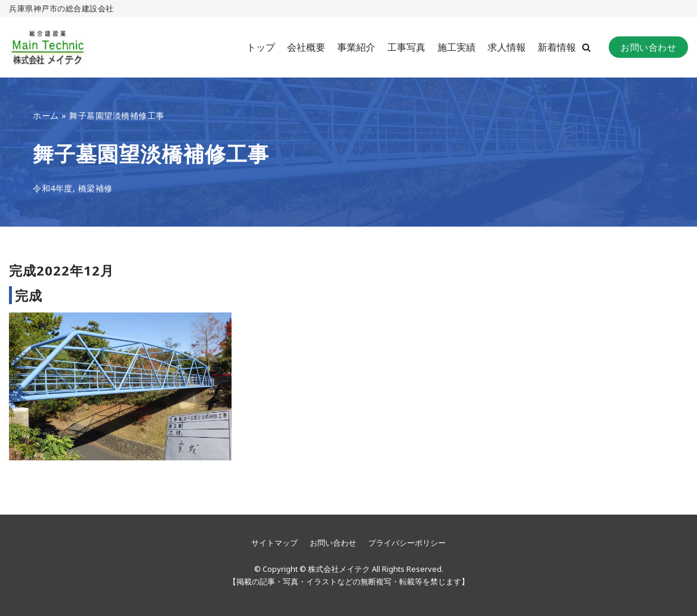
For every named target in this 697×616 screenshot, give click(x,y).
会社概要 (306, 47)
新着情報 (557, 47)
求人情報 (507, 47)
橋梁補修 (95, 188)
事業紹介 (356, 47)
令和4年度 (53, 188)
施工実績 (457, 47)
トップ (261, 47)
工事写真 (406, 47)
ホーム (46, 115)
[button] (586, 47)
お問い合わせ (648, 47)
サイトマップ (275, 543)
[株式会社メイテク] (48, 47)
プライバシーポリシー (407, 543)
